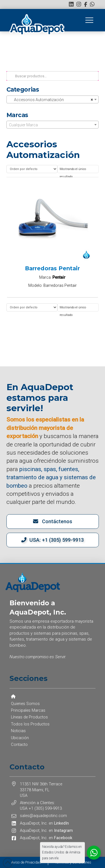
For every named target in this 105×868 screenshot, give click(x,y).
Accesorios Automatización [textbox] (51, 100)
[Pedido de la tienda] (32, 169)
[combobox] (53, 99)
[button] (89, 20)
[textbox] (53, 125)
